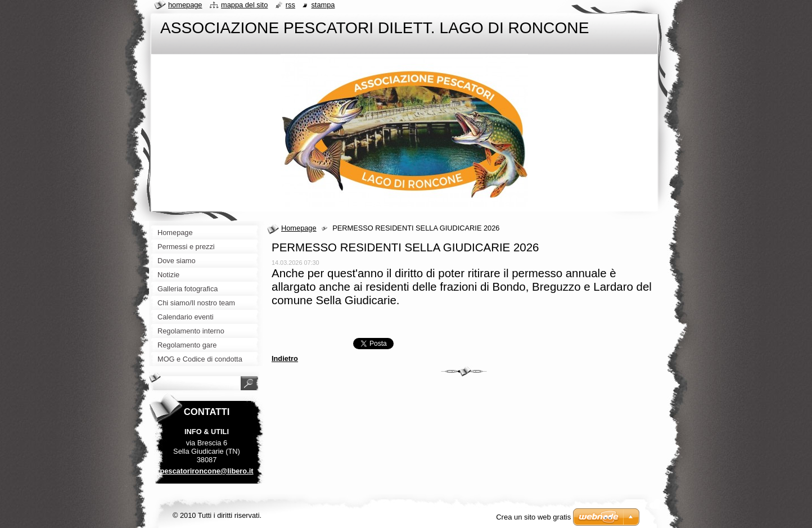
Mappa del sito (244, 5)
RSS (290, 5)
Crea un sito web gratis (533, 517)
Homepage (299, 228)
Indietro (285, 358)
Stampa (323, 5)
